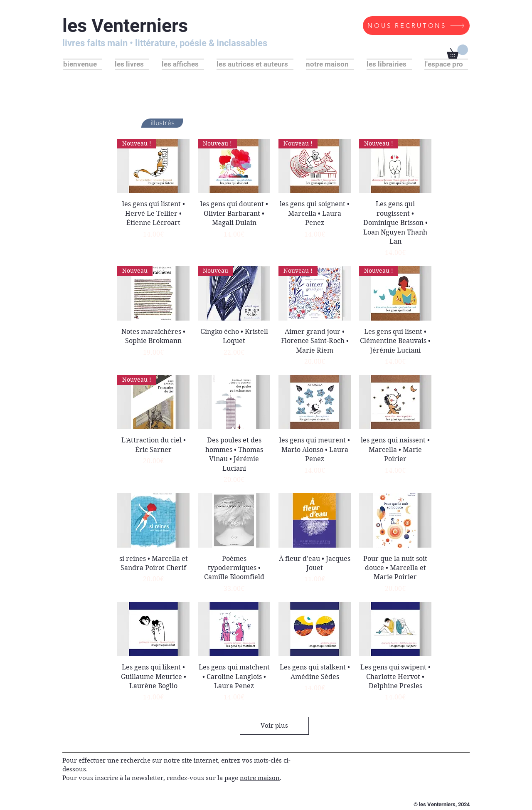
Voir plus (274, 726)
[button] (457, 52)
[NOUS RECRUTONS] (416, 26)
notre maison (260, 778)
